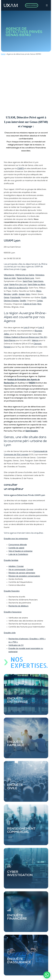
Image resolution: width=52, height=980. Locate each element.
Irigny (28, 294)
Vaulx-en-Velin (10, 278)
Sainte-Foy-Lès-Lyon (18, 284)
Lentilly (15, 294)
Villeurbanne (9, 275)
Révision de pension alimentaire (22, 573)
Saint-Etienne (9, 340)
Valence (35, 340)
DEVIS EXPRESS (32, 5)
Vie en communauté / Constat (21, 570)
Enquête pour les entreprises (16, 539)
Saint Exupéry (32, 431)
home (3, 54)
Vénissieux (40, 275)
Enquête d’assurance (13, 612)
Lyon (24, 269)
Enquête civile (10, 633)
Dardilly (23, 301)
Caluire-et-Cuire (30, 304)
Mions (39, 291)
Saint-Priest (28, 281)
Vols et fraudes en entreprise (20, 551)
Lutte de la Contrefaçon (18, 554)
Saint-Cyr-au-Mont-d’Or (18, 288)
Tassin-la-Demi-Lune (25, 278)
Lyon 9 (26, 327)
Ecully (44, 297)
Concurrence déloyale (18, 545)
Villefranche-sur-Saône (25, 275)
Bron (39, 304)
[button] (47, 975)
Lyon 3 (41, 327)
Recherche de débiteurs (18, 606)
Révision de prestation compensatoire (24, 576)
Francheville (15, 297)
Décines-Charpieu (11, 301)
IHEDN (32, 383)
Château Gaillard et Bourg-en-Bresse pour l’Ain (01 (25, 337)
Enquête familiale (11, 560)
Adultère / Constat (16, 566)
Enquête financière (12, 591)
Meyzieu (7, 294)
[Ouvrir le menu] (47, 5)
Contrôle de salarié (16, 548)
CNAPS (21, 168)
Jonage (22, 294)
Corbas (40, 301)
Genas (7, 297)
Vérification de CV (16, 645)
